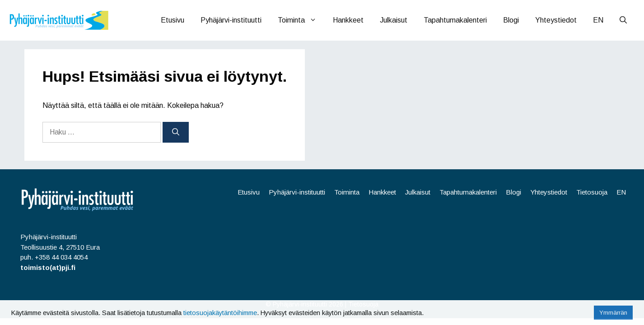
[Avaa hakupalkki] (623, 20)
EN (598, 20)
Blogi (511, 20)
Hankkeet (348, 20)
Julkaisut (394, 20)
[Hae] (176, 132)
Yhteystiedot (556, 20)
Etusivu (173, 20)
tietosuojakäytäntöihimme (220, 313)
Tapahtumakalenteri (455, 20)
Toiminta (301, 20)
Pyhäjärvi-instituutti (231, 20)
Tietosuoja (592, 192)
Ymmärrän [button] (613, 313)
